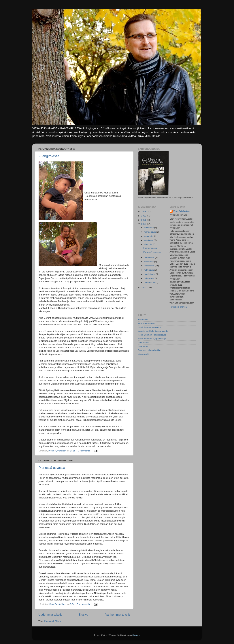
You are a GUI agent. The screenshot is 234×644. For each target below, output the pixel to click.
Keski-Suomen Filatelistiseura (152, 335)
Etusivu (84, 615)
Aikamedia (143, 320)
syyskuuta (149, 240)
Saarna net (143, 346)
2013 (144, 211)
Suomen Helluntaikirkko (149, 350)
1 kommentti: (84, 451)
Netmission (143, 342)
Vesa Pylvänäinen (182, 211)
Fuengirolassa (49, 156)
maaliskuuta (150, 274)
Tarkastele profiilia (178, 307)
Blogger (136, 635)
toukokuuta (149, 266)
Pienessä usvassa (52, 468)
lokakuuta (149, 236)
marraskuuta (150, 232)
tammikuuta (150, 282)
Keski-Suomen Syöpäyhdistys (152, 339)
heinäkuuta (149, 257)
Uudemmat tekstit (50, 615)
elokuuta (148, 244)
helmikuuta (149, 278)
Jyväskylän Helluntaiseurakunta (153, 331)
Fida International (146, 323)
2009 (144, 288)
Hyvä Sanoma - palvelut (149, 327)
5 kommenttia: (84, 604)
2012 (144, 216)
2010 (144, 224)
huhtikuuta (149, 270)
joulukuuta (149, 228)
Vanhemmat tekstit (118, 615)
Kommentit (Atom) (53, 621)
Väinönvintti (144, 354)
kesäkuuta (149, 262)
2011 (144, 220)
